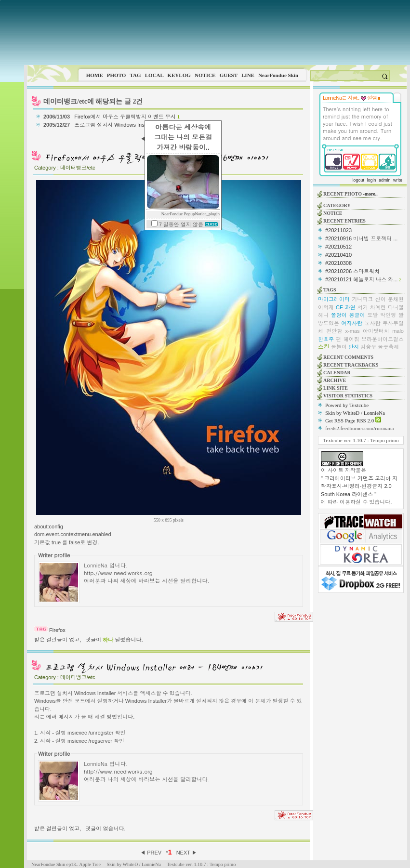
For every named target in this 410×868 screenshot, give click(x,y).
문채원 (396, 299)
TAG (135, 75)
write (398, 180)
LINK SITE (336, 388)
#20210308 (338, 263)
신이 (381, 299)
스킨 (324, 347)
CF (339, 307)
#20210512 (338, 247)
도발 (372, 315)
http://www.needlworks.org (118, 573)
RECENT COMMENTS (348, 357)
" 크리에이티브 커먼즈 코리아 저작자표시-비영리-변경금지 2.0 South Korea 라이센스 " (359, 486)
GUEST (229, 75)
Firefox (57, 630)
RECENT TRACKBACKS (351, 365)
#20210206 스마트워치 (352, 271)
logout (358, 180)
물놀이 (339, 347)
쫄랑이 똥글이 (348, 315)
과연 (350, 307)
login (371, 180)
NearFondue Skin (278, 75)
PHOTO (117, 75)
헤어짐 (351, 339)
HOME (95, 75)
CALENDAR (337, 373)
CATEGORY (337, 205)
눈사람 (373, 323)
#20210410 (338, 255)
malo (398, 331)
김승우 (368, 347)
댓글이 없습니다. (105, 829)
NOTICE (205, 75)
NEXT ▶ (187, 853)
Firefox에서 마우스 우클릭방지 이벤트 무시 (127, 117)
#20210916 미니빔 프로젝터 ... (361, 238)
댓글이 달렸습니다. (114, 640)
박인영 (388, 315)
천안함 (334, 331)
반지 (354, 347)
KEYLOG (179, 75)
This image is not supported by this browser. (217, 33)
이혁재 (326, 307)
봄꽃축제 (388, 347)
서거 (363, 307)
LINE (248, 75)
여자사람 (352, 323)
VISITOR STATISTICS (348, 396)
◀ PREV (152, 853)
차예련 (378, 307)
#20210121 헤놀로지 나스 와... (361, 279)
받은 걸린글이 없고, (58, 640)
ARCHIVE (335, 380)
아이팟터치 (376, 331)
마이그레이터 (334, 299)
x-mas (353, 331)
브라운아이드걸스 (383, 339)
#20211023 (338, 230)
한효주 (326, 339)
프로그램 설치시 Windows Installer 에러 (122, 125)
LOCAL (154, 75)
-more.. (370, 194)
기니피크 (362, 299)
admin (385, 180)
